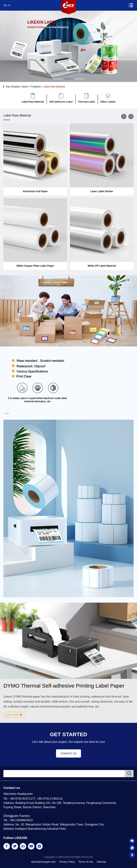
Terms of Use (86, 862)
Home (25, 87)
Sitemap (101, 862)
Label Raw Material (54, 87)
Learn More (14, 715)
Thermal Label (86, 98)
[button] (124, 116)
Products (36, 87)
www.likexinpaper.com (44, 862)
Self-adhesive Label (61, 98)
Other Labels (108, 98)
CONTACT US (68, 753)
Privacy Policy (67, 862)
